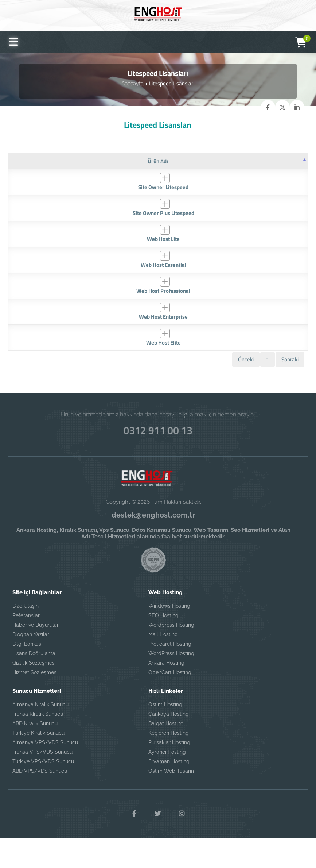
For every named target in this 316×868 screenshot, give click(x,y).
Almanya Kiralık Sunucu (40, 735)
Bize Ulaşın (26, 637)
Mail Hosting (163, 665)
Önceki (246, 389)
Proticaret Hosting (170, 675)
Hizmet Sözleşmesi (35, 703)
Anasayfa (132, 83)
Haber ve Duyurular (36, 656)
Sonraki (290, 389)
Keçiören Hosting (169, 764)
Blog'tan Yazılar (31, 665)
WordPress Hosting (171, 684)
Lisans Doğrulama (34, 684)
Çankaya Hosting (169, 745)
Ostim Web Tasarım (172, 802)
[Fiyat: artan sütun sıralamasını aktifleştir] (232, 160)
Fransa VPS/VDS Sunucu (42, 783)
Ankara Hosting (166, 694)
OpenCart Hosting (170, 703)
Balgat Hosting (166, 754)
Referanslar (26, 646)
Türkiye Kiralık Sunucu (38, 764)
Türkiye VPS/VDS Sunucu (43, 792)
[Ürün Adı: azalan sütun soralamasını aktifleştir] (50, 160)
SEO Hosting (163, 646)
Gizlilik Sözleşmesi (34, 694)
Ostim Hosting (165, 735)
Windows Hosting (169, 637)
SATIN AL (281, 183)
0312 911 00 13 (158, 460)
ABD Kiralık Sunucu (35, 754)
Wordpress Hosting (171, 656)
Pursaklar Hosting (169, 773)
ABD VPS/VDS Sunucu (40, 802)
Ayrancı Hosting (167, 783)
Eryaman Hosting (169, 792)
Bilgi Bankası (27, 675)
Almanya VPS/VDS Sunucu (45, 773)
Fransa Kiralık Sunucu (38, 745)
